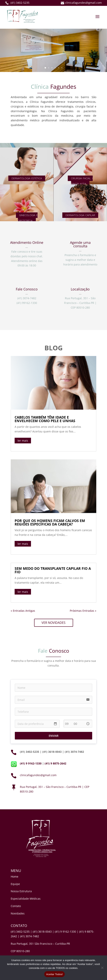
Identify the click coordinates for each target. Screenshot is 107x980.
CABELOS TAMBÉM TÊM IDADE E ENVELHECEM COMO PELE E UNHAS (45, 419)
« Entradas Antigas (23, 611)
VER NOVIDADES (53, 623)
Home (15, 877)
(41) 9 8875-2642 (55, 763)
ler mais (23, 441)
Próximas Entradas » (83, 611)
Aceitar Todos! (55, 974)
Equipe (15, 884)
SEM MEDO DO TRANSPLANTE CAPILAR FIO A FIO (53, 570)
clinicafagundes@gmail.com (38, 775)
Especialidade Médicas (26, 899)
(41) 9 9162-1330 (31, 763)
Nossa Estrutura (21, 891)
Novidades (18, 913)
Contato (16, 906)
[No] (102, 968)
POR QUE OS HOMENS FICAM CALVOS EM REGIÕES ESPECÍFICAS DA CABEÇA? (50, 522)
